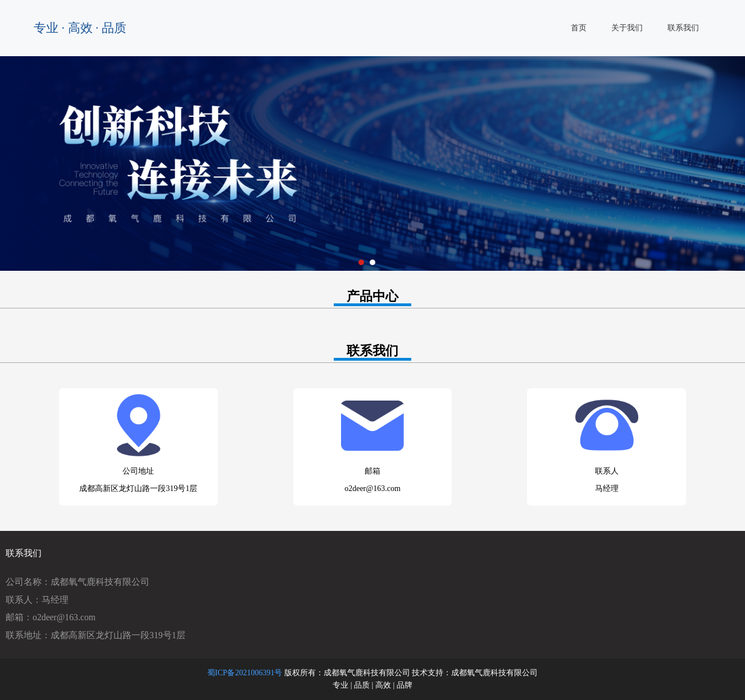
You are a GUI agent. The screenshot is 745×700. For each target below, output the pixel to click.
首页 (579, 28)
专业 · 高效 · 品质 (80, 28)
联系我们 (683, 28)
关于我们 (627, 28)
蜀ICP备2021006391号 (245, 673)
